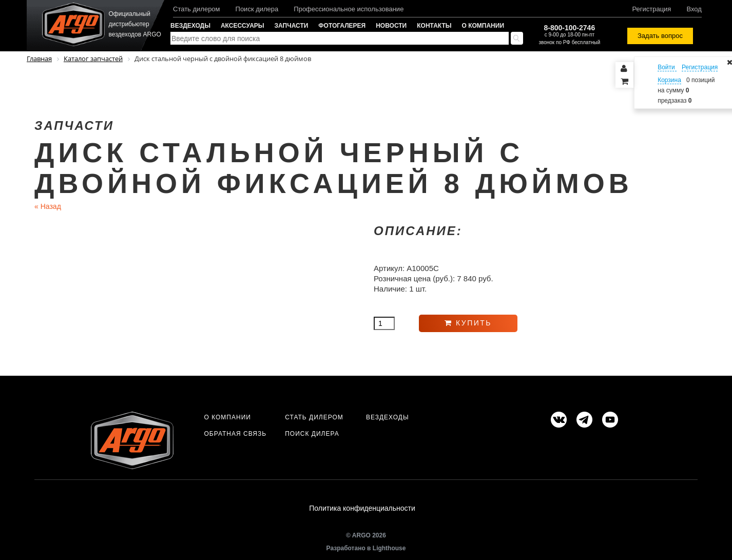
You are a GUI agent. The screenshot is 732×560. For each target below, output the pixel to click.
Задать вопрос (660, 36)
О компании (483, 26)
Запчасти (292, 26)
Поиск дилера (257, 9)
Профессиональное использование (349, 9)
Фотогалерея (342, 26)
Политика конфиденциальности (362, 508)
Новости (391, 26)
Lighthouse (389, 548)
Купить (468, 323)
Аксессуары (243, 26)
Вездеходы (190, 26)
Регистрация (651, 9)
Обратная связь (235, 434)
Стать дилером (197, 9)
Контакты (434, 26)
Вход (694, 9)
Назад (48, 206)
